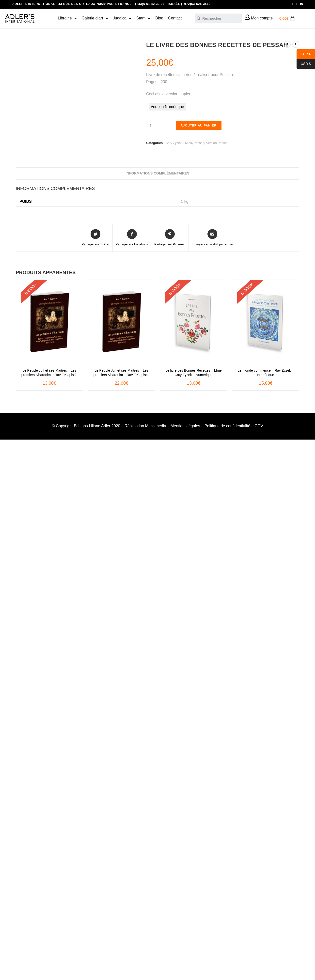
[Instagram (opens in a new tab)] (296, 4)
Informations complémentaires (157, 173)
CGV (259, 426)
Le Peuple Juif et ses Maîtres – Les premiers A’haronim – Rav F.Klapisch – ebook (49, 373)
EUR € (304, 54)
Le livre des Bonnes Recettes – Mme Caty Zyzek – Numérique (194, 373)
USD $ (304, 64)
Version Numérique (167, 107)
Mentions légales (185, 426)
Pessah (199, 143)
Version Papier (216, 143)
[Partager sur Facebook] (132, 238)
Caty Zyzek (174, 143)
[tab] (157, 174)
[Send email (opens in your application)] (300, 4)
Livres (188, 143)
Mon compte (262, 18)
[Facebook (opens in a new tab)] (292, 4)
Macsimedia (156, 426)
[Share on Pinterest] (170, 238)
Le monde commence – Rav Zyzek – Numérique (266, 373)
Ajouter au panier (199, 126)
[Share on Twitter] (96, 238)
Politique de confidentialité (227, 426)
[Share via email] (213, 238)
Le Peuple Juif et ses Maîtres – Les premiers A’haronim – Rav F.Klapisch (122, 373)
